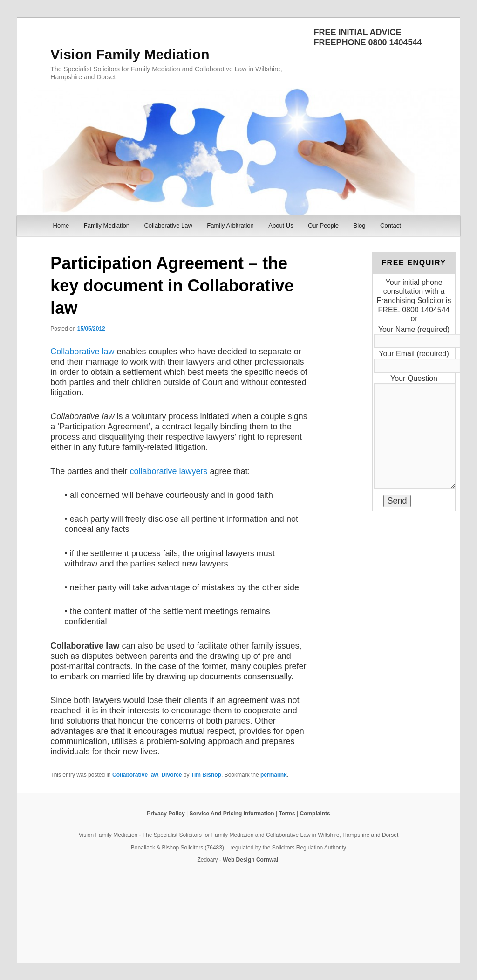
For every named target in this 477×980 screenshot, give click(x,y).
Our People (323, 225)
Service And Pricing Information (232, 814)
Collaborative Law (168, 225)
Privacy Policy (166, 814)
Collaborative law (82, 352)
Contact (391, 225)
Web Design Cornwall (251, 860)
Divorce (171, 775)
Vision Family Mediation (130, 54)
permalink (274, 775)
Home (61, 225)
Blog (360, 225)
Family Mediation (107, 225)
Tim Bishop (206, 775)
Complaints (315, 814)
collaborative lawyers (168, 471)
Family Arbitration (230, 225)
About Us (281, 225)
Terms (287, 814)
